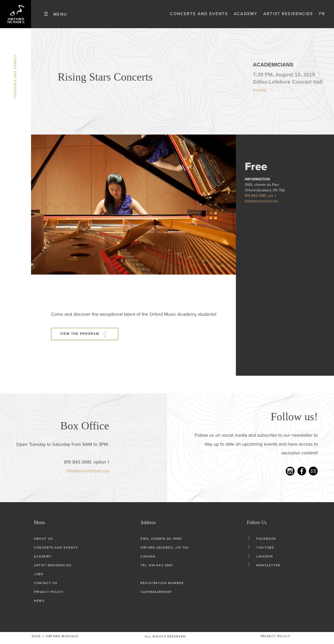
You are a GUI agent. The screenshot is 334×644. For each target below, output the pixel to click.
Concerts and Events (199, 15)
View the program (80, 337)
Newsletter (268, 568)
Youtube (265, 551)
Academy (246, 15)
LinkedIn (265, 560)
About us (43, 542)
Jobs (39, 577)
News (39, 604)
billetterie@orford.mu (261, 204)
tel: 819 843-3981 (157, 568)
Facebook (266, 542)
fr (322, 15)
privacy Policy (276, 639)
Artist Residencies (288, 15)
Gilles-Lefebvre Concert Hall (288, 85)
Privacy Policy (49, 595)
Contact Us (46, 586)
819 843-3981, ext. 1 (260, 199)
